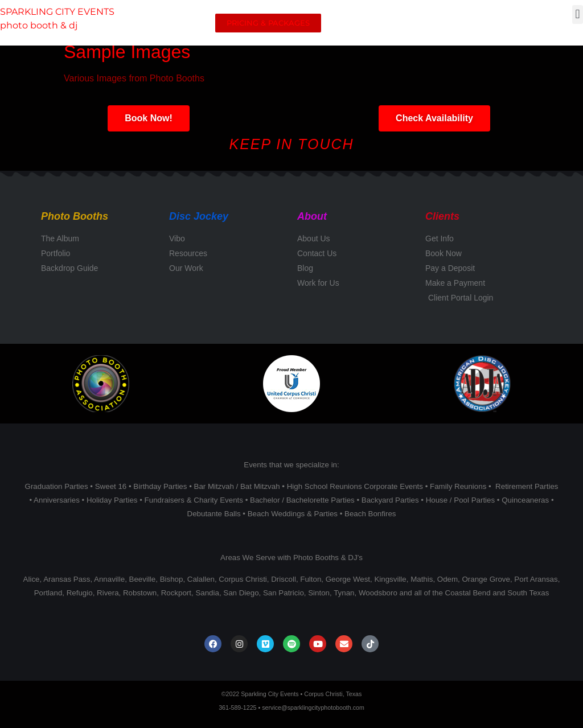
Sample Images (127, 52)
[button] (578, 15)
